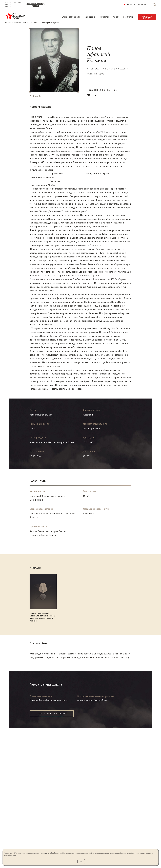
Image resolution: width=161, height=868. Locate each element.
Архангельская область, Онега (92, 700)
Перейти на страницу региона (35, 5)
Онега (35, 23)
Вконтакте (89, 95)
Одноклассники (95, 95)
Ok (81, 862)
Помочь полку (147, 17)
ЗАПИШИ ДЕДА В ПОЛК (70, 17)
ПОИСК (116, 17)
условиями (44, 853)
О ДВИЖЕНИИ (90, 17)
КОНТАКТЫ (128, 17)
